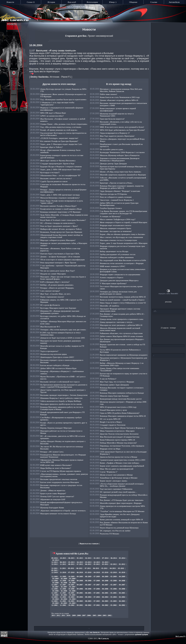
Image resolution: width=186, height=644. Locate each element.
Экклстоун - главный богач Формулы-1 (117, 200)
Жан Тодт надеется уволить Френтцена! (117, 136)
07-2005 (97, 593)
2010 (68, 615)
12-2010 (55, 572)
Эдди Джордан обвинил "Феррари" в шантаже (120, 191)
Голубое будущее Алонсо (111, 208)
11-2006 (63, 589)
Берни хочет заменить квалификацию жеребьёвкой (122, 466)
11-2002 (63, 605)
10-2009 (71, 577)
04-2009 (122, 577)
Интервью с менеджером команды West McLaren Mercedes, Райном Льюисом (121, 90)
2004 (99, 615)
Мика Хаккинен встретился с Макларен (117, 431)
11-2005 (63, 593)
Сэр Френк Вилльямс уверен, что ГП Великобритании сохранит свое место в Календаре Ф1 (124, 212)
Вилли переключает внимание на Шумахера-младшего (124, 355)
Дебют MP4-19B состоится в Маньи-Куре (58, 368)
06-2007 (105, 585)
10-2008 (71, 581)
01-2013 (105, 562)
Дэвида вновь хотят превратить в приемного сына (122, 319)
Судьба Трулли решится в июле (54, 181)
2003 (104, 615)
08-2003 (88, 601)
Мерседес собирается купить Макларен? (58, 240)
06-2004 (105, 597)
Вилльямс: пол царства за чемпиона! (116, 231)
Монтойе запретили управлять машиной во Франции (123, 175)
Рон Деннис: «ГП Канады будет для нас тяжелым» (122, 500)
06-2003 (105, 601)
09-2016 (55, 558)
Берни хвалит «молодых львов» (114, 481)
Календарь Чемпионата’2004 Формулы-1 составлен (122, 152)
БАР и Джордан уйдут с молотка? (55, 282)
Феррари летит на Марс (110, 449)
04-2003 (122, 601)
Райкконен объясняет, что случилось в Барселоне (121, 333)
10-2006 (71, 589)
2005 (94, 615)
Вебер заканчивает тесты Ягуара (114, 251)
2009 (74, 615)
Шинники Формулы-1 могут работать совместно (61, 398)
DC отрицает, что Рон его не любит (115, 531)
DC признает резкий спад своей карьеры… (119, 492)
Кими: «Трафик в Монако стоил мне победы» (120, 463)
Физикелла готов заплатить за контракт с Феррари (122, 263)
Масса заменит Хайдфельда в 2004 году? (118, 219)
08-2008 (88, 581)
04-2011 (113, 568)
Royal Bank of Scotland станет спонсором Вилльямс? (63, 220)
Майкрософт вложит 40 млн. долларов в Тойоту (61, 229)
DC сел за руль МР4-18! (110, 419)
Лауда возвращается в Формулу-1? (115, 133)
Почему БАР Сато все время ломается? (57, 496)
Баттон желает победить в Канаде (55, 365)
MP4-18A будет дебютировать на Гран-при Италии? (122, 130)
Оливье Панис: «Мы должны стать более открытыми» (64, 124)
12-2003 (55, 601)
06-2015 (71, 558)
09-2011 (71, 568)
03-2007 (56, 587)
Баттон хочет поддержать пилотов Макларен (60, 482)
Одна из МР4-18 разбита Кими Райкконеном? (120, 413)
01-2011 (55, 570)
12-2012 (55, 564)
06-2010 (80, 572)
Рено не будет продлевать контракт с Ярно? (59, 226)
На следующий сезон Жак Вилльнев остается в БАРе (123, 260)
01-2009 (72, 579)
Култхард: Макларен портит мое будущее (58, 308)
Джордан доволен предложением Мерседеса (119, 280)
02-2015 (88, 558)
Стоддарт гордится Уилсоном (113, 425)
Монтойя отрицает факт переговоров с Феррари (121, 503)
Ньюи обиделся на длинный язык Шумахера (119, 528)
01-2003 (72, 603)
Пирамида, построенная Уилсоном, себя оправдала (122, 446)
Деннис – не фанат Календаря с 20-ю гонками (60, 257)
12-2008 (55, 581)
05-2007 (113, 585)
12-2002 (55, 605)
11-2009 (63, 577)
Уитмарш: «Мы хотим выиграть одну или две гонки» (63, 330)
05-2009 (113, 577)
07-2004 (97, 597)
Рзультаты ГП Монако (110, 534)
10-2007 (71, 585)
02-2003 (64, 603)
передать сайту (168, 294)
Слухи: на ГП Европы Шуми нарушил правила (61, 471)
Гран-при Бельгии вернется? (112, 119)
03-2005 (56, 595)
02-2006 (64, 591)
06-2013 (63, 562)
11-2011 (63, 568)
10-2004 (71, 597)
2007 (84, 615)
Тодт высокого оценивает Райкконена (116, 489)
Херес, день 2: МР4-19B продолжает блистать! (61, 169)
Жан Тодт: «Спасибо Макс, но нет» (55, 294)
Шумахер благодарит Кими (52, 508)
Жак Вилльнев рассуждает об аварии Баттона (120, 437)
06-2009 (105, 577)
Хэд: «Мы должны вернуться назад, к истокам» (61, 127)
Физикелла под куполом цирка (54, 354)
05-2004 (113, 597)
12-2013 (55, 562)
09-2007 (80, 585)
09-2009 (80, 577)
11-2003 (63, 601)
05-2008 (113, 581)
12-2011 (55, 568)
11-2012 (63, 564)
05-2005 (113, 593)
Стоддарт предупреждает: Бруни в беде (57, 163)
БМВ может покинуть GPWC (113, 266)
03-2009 (56, 579)
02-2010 (113, 572)
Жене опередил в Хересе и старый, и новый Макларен (124, 222)
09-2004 (80, 597)
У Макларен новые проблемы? (113, 283)
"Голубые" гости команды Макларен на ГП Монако (122, 511)
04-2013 (80, 562)
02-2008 (64, 583)
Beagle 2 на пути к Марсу (111, 422)
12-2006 (55, 589)
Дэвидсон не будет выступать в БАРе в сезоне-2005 (63, 338)
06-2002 (105, 605)
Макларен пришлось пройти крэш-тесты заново (61, 404)
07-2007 (97, 585)
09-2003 (80, 601)
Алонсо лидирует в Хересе (112, 277)
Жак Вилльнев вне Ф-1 (50, 327)
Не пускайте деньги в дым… (112, 149)
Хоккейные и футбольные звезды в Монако (119, 478)
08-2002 (88, 605)
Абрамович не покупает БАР (53, 499)
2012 (58, 615)
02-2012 (113, 564)
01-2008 (72, 583)
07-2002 (97, 605)
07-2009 (97, 577)
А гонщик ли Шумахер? (110, 216)
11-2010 (63, 572)
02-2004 (64, 599)
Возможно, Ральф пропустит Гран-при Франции (61, 232)
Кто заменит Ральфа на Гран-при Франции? (59, 141)
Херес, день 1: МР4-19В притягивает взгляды (60, 195)
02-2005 (64, 595)
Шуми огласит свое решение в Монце (116, 475)
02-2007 (64, 587)
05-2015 (80, 558)
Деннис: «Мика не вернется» (53, 490)
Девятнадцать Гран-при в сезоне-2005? (57, 357)
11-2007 (63, 585)
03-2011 (121, 568)
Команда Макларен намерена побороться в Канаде (122, 393)
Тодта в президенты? (49, 351)
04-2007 (122, 585)
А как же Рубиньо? (108, 379)
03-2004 (56, 599)
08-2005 (88, 593)
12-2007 (55, 585)
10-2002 (71, 605)
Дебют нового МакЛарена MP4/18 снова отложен (121, 336)
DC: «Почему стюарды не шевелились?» (58, 223)
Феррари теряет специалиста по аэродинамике (120, 274)
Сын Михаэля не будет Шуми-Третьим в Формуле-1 (123, 428)
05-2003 (113, 601)
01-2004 (72, 599)
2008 (79, 615)
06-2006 (105, 589)
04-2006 (122, 589)
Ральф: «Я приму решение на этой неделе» (59, 130)
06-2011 (96, 568)
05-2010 (88, 572)
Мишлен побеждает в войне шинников (117, 257)
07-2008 (97, 581)
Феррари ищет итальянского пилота (116, 225)
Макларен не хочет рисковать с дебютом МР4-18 (121, 325)
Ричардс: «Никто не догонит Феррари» (57, 288)
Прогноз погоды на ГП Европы (113, 194)
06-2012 (88, 564)
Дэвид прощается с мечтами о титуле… (117, 322)
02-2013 (97, 562)
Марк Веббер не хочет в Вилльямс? (56, 468)
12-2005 (55, 593)
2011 (63, 615)
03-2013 (88, 562)
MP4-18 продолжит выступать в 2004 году (118, 407)
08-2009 (88, 577)
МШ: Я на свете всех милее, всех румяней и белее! (122, 127)
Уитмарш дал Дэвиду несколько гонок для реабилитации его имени (118, 293)
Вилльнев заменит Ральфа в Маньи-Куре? (58, 206)
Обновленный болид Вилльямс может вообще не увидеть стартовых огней (61, 236)
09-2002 (80, 605)
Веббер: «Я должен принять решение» (57, 285)
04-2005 (122, 593)
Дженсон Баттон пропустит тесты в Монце (119, 457)
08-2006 (88, 589)
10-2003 (71, 601)
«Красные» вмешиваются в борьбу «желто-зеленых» (63, 511)
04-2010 (97, 572)
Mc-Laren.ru (104, 639)
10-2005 (71, 593)
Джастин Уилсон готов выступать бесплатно (119, 434)
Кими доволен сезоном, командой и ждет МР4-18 (121, 519)
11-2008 (63, 581)
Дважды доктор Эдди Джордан (113, 163)
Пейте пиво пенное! (109, 94)
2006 (89, 615)
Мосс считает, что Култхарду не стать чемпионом (121, 237)
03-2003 (56, 603)
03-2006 (56, 591)
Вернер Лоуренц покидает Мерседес (56, 428)
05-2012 (97, 564)
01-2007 (72, 587)
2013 (53, 615)
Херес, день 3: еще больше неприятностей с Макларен (124, 243)
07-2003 (97, 601)
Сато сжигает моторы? (50, 291)
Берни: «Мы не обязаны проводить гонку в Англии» (123, 234)
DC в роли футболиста (50, 305)
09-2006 (80, 589)
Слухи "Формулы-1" (109, 472)
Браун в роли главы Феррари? (53, 493)
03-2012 (105, 564)
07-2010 (71, 572)
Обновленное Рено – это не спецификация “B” (60, 175)
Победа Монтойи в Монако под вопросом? (118, 443)
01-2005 (72, 595)
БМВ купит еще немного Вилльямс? (56, 465)
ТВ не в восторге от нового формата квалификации (62, 260)
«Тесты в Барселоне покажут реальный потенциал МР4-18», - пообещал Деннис (122, 485)
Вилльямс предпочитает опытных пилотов (59, 479)
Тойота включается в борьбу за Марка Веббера (61, 401)
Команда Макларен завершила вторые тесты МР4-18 (123, 416)
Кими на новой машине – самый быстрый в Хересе (122, 300)
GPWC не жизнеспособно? (52, 116)
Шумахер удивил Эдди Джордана (115, 385)
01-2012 (122, 564)
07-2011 (88, 568)
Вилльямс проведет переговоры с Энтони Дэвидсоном (64, 395)
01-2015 (97, 558)
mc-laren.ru (95, 632)
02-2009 (64, 579)
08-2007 (88, 585)
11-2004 (63, 597)
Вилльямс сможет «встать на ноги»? (56, 178)
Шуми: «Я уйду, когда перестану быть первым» (121, 172)
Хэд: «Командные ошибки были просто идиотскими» (63, 99)
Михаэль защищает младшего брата (116, 228)
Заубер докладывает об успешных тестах (118, 254)
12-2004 (55, 597)
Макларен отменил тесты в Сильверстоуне (119, 240)
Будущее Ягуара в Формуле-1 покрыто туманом (61, 166)
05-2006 (113, 589)
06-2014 (114, 558)
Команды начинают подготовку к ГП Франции (60, 212)
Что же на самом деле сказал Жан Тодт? (58, 271)
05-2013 (71, 562)
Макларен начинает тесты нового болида (58, 513)
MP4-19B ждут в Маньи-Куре (53, 113)
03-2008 (56, 583)
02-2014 (56, 560)
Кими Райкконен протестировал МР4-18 (117, 440)
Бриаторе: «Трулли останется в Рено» (116, 183)
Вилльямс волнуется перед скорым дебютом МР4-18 (123, 297)
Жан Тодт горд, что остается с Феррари (117, 382)
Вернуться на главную (89, 544)
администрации (141, 634)
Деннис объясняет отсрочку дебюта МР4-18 (119, 100)
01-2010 (122, 572)
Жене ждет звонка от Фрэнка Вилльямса (58, 160)
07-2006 (97, 589)
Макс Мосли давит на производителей (117, 469)
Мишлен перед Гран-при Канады (114, 396)
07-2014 (105, 558)
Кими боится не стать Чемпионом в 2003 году (120, 97)
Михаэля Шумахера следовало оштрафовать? (60, 198)
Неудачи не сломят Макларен (53, 274)
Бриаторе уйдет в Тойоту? (51, 147)
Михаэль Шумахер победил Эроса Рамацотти (120, 155)
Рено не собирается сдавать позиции (116, 197)
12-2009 (55, 577)
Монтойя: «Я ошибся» (110, 306)
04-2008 (122, 581)
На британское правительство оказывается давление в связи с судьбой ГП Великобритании (64, 386)
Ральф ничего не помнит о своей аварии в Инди (61, 209)
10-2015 (63, 558)
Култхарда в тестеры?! (50, 172)
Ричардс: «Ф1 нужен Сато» (52, 452)
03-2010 (105, 572)
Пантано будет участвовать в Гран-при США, (60, 254)
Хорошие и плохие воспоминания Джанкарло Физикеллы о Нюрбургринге (120, 159)
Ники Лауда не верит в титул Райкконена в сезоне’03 (123, 303)
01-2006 (72, 591)
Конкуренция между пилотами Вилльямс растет (121, 399)
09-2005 (80, 593)
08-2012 (71, 564)
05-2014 (122, 558)
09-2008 (80, 581)
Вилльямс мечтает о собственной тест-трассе (60, 382)
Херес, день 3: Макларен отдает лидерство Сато (61, 144)
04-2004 (122, 597)
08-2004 (88, 597)
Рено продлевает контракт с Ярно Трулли (58, 263)
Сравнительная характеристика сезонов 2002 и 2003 (123, 460)
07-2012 (80, 564)
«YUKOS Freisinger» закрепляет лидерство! (59, 138)
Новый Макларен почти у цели (113, 410)
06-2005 (105, 593)
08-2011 (79, 568)
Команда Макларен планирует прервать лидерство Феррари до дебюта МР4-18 (122, 187)
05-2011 (105, 568)
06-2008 (105, 581)
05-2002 (113, 605)
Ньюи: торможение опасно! (52, 297)
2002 (109, 615)
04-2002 (122, 605)
